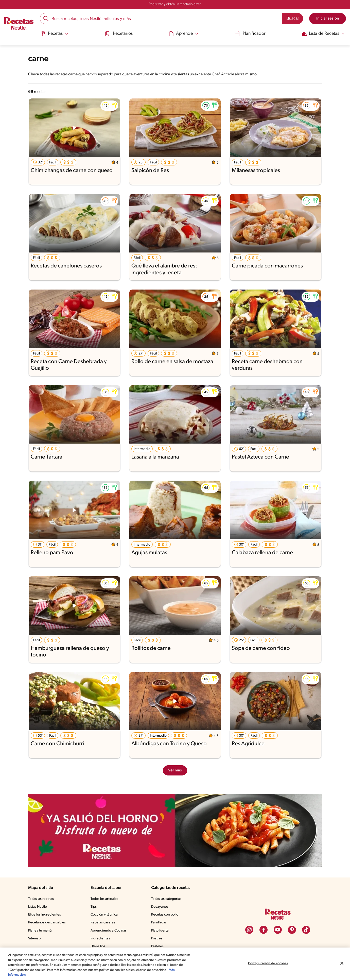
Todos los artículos (106, 899)
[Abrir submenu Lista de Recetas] (321, 34)
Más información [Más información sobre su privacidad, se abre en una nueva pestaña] (37, 975)
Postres (158, 939)
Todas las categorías (168, 899)
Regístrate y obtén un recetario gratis (175, 4)
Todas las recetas (42, 899)
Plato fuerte (161, 931)
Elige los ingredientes (45, 915)
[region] (175, 964)
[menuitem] (56, 36)
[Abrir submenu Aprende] (183, 34)
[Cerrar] (342, 963)
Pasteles (159, 947)
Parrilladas (160, 923)
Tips (95, 907)
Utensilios (99, 947)
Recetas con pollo (166, 915)
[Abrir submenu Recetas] (56, 34)
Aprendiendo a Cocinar (109, 931)
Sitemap (35, 939)
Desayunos (161, 907)
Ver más (175, 770)
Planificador (248, 34)
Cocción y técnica (105, 915)
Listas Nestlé (38, 907)
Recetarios (119, 34)
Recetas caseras (104, 923)
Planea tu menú (41, 931)
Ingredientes (101, 939)
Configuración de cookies (268, 963)
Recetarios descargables (48, 923)
